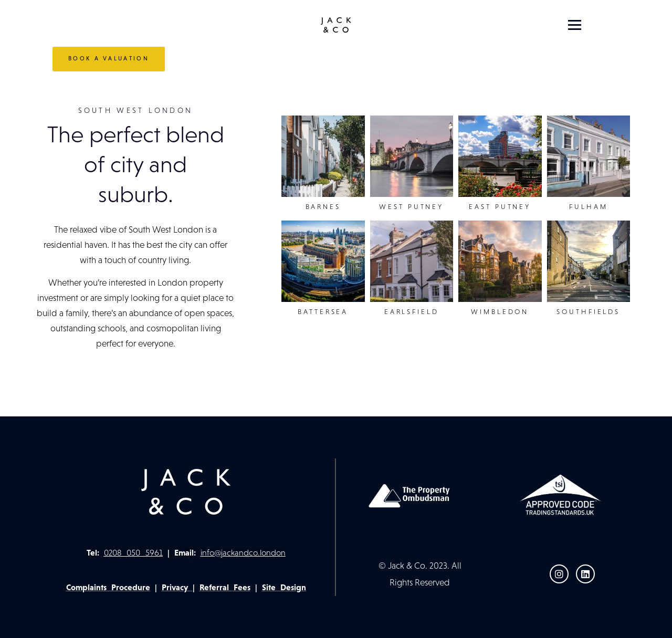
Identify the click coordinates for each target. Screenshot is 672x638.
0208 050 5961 (133, 553)
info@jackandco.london (243, 553)
